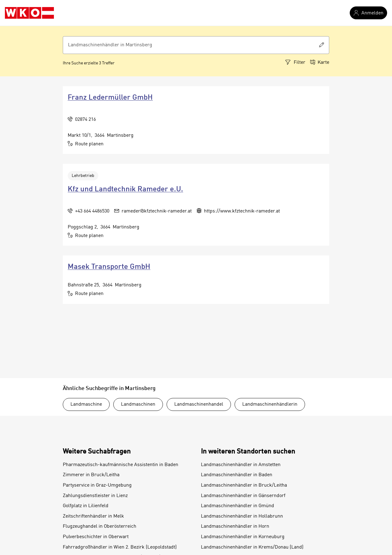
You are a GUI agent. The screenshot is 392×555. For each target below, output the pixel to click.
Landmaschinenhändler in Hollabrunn (242, 516)
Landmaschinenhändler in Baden (237, 475)
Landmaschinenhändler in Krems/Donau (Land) (252, 547)
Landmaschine (86, 404)
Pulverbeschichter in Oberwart (96, 537)
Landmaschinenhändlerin (270, 404)
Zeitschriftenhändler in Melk (93, 516)
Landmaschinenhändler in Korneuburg (243, 537)
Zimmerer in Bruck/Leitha (91, 475)
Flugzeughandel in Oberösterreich (100, 526)
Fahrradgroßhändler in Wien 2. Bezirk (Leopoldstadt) (120, 547)
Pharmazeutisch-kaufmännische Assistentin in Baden (121, 465)
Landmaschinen (138, 404)
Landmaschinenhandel (199, 404)
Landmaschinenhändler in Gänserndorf (243, 496)
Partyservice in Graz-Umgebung (97, 485)
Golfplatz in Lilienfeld (86, 506)
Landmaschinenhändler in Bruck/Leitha (244, 485)
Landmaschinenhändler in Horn (235, 526)
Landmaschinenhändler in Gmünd (237, 506)
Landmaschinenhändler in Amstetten (241, 465)
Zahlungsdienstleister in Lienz (95, 496)
